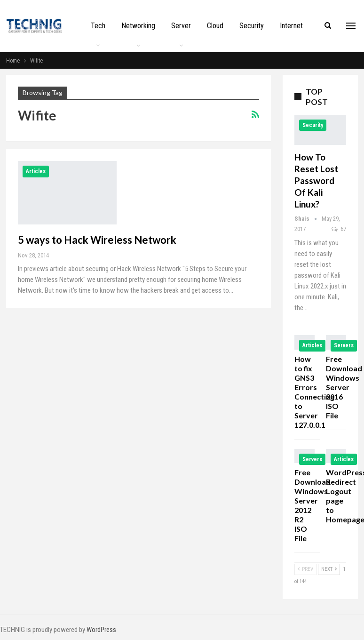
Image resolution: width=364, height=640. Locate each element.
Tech (98, 26)
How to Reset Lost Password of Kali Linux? (316, 180)
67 (339, 229)
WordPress (101, 630)
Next (329, 569)
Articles (36, 171)
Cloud (215, 26)
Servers (344, 345)
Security (252, 26)
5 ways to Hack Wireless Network (97, 240)
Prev (305, 569)
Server (181, 26)
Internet (291, 26)
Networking (138, 26)
